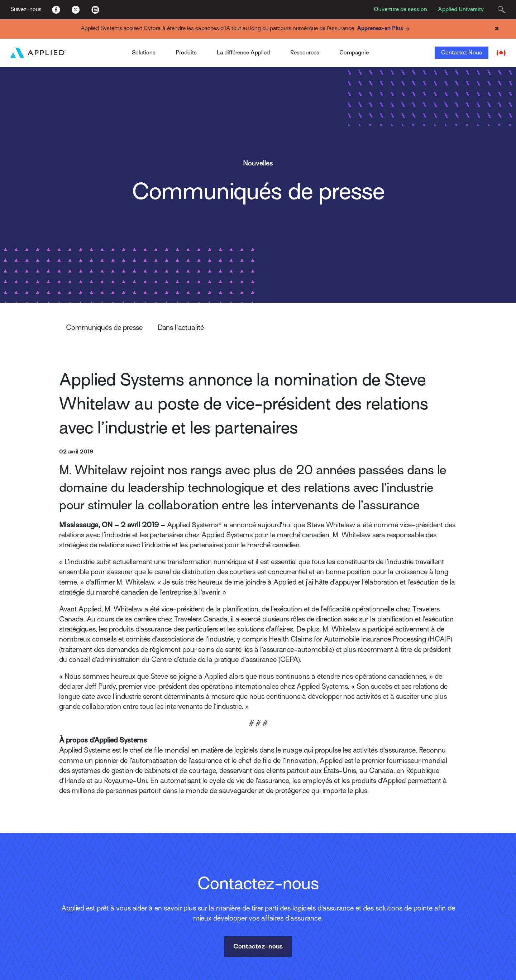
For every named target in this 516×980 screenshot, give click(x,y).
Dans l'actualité (181, 328)
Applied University (461, 9)
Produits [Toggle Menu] (186, 53)
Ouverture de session (400, 9)
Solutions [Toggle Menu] (144, 53)
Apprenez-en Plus (384, 29)
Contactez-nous (258, 946)
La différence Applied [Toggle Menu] (243, 53)
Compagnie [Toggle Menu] (354, 53)
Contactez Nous (462, 53)
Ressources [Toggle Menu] (305, 53)
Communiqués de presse (104, 328)
